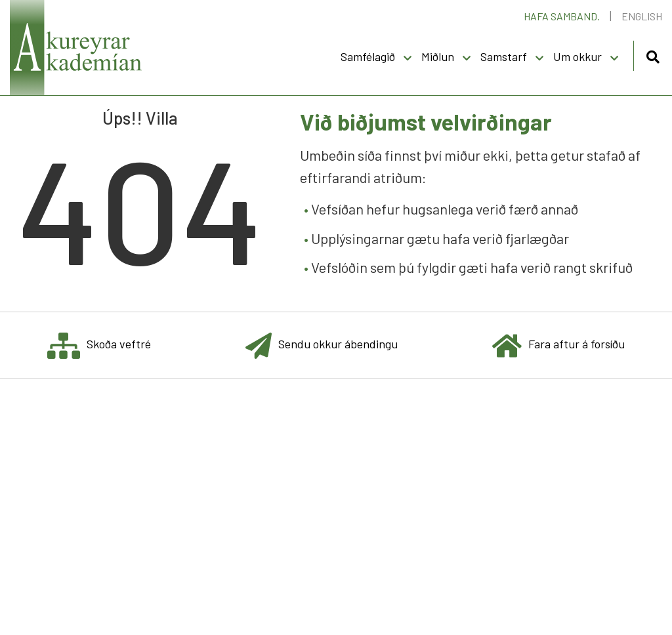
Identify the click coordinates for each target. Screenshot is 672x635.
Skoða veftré (99, 345)
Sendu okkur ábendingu (322, 345)
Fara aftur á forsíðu (558, 345)
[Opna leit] (653, 55)
